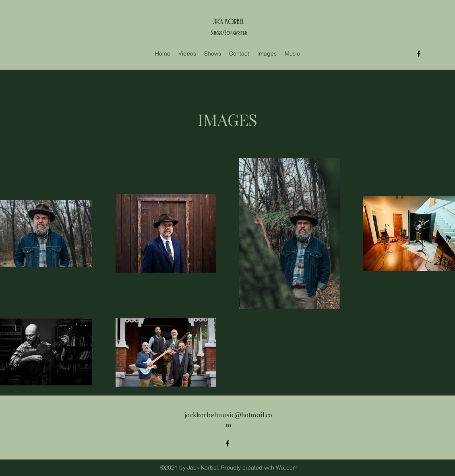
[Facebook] (419, 54)
